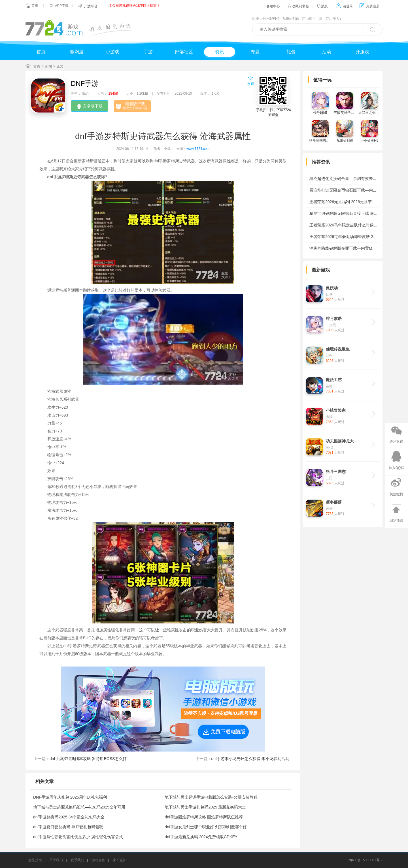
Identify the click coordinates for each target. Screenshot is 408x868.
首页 (35, 6)
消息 (322, 6)
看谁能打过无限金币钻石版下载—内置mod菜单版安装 (357, 190)
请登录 (345, 6)
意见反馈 (35, 860)
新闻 (48, 66)
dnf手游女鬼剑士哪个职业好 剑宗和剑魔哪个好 (206, 827)
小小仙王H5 (270, 19)
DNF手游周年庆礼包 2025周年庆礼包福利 (70, 797)
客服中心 (273, 6)
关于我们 (56, 860)
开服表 (362, 52)
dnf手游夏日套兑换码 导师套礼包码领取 (68, 827)
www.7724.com (198, 149)
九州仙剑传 (291, 19)
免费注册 (370, 6)
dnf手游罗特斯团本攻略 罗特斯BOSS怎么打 (88, 759)
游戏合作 (98, 860)
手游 (148, 52)
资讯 (220, 52)
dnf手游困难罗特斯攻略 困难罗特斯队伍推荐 (204, 817)
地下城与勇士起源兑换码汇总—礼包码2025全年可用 (79, 807)
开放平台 (91, 6)
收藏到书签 (298, 6)
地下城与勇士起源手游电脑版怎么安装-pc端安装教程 (211, 797)
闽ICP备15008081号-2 (365, 860)
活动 (327, 52)
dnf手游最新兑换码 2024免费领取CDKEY (201, 837)
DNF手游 (85, 83)
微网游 (77, 52)
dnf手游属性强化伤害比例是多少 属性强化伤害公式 (78, 837)
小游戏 (112, 52)
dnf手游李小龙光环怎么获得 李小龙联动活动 (250, 759)
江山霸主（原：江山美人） (322, 19)
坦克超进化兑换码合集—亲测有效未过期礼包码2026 (355, 179)
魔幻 (85, 94)
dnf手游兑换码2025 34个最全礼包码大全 (69, 817)
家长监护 (120, 860)
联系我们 (77, 860)
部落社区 (184, 52)
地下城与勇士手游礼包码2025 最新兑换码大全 (205, 807)
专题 (255, 52)
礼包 (291, 52)
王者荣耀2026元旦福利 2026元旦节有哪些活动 (350, 202)
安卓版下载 (90, 106)
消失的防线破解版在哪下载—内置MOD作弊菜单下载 (356, 248)
